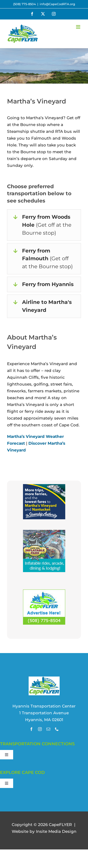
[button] (44, 225)
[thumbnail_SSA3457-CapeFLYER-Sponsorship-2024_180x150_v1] (44, 487)
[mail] (48, 729)
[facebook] (31, 729)
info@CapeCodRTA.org (57, 4)
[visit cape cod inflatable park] (44, 533)
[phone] (57, 729)
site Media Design (56, 831)
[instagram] (40, 729)
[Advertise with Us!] (44, 593)
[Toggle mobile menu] (78, 27)
